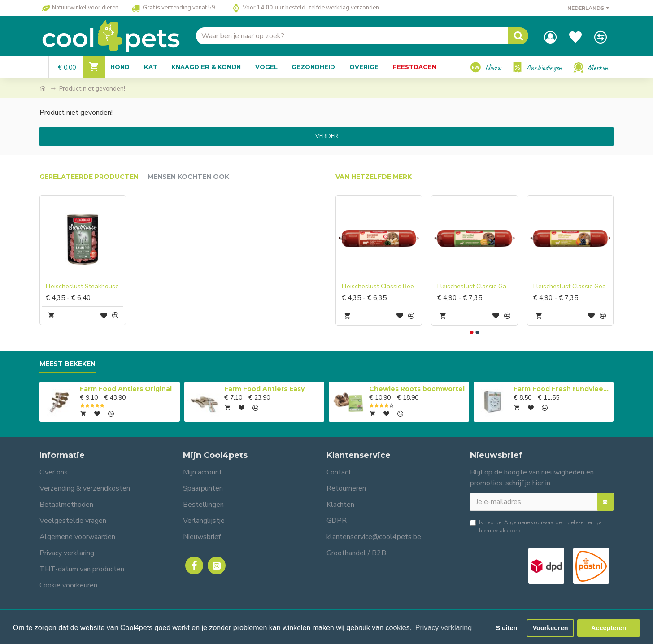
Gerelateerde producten (89, 177)
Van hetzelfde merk (374, 177)
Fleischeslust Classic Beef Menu (381, 287)
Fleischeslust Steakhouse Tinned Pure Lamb (85, 287)
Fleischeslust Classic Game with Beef (476, 287)
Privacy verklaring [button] (444, 628)
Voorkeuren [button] (551, 628)
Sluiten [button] (506, 628)
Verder (327, 136)
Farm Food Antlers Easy (264, 389)
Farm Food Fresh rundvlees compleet (562, 389)
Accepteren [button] (609, 628)
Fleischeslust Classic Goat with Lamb (572, 287)
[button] (472, 332)
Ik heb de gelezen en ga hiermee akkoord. (536, 526)
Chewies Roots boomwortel (417, 389)
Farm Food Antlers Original (126, 389)
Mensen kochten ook (188, 177)
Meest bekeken (67, 364)
